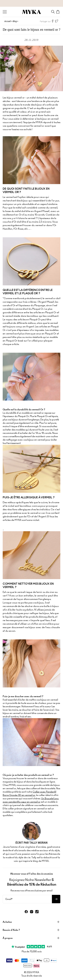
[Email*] (27, 899)
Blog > (15, 21)
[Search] (53, 12)
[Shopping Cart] (58, 12)
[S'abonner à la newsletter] (56, 899)
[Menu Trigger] (5, 12)
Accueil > (8, 21)
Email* (9, 899)
